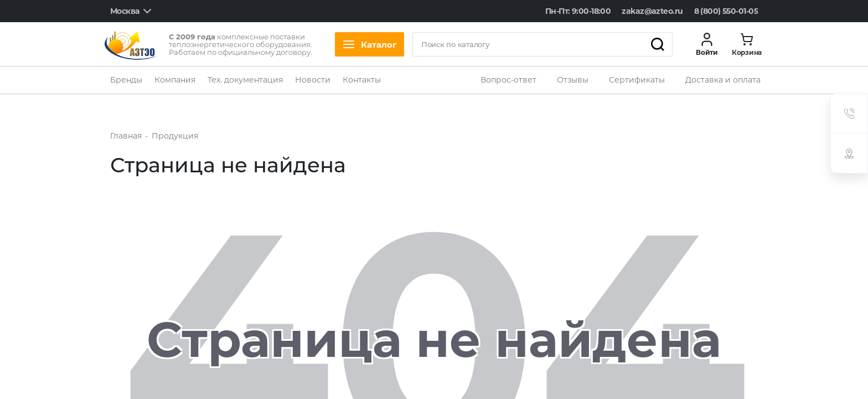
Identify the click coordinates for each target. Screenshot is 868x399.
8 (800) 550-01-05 (726, 11)
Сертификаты (637, 80)
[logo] (131, 44)
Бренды (126, 80)
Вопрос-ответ (508, 80)
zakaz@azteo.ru (652, 11)
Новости (313, 80)
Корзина (747, 53)
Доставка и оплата (723, 80)
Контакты (362, 80)
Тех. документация (245, 80)
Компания (175, 80)
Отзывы (573, 80)
